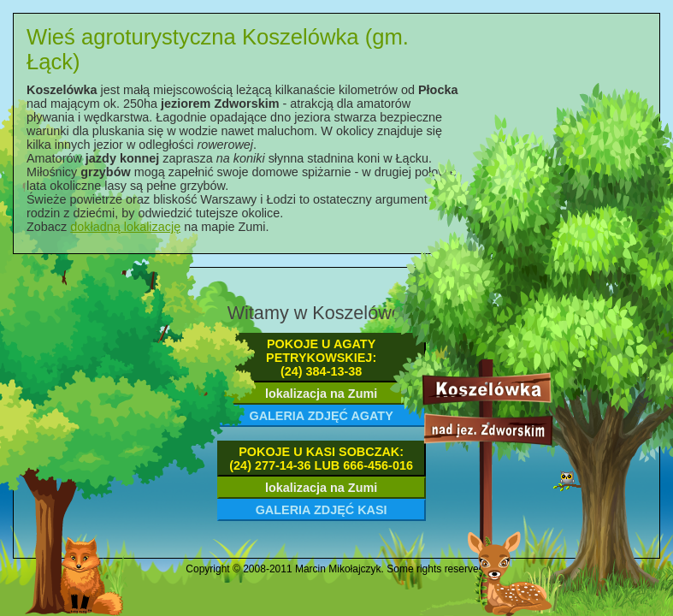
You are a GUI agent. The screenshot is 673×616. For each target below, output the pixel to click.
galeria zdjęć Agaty (321, 416)
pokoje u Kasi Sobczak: (321, 459)
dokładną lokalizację (125, 227)
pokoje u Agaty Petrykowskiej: (321, 358)
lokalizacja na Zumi (321, 394)
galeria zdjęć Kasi (322, 510)
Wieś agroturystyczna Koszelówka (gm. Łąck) (218, 49)
